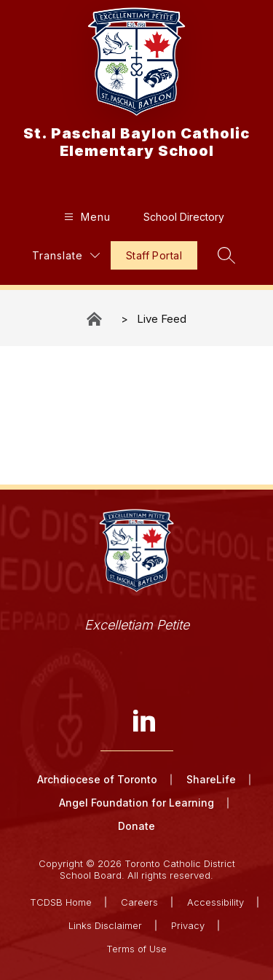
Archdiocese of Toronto (97, 779)
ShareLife (211, 779)
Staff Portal (154, 255)
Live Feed (162, 319)
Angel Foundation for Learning (136, 803)
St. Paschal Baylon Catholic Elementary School (95, 319)
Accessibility (215, 902)
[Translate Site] (66, 255)
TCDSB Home (61, 902)
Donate (136, 826)
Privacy (188, 925)
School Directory (184, 217)
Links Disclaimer (105, 925)
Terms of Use (136, 949)
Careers (139, 902)
